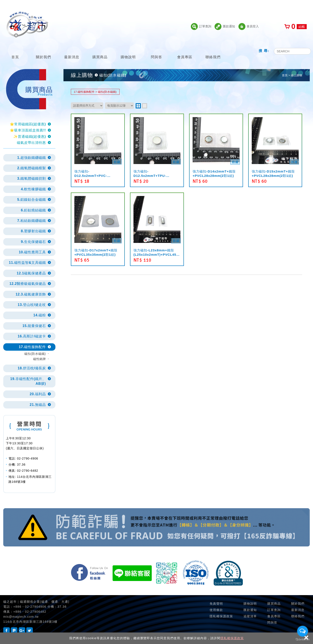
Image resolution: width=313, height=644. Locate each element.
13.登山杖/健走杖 (32, 305)
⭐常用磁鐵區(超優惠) (28, 124)
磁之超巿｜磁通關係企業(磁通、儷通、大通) (36, 602)
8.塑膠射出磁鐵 (33, 231)
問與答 (156, 52)
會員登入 (249, 27)
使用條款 (216, 610)
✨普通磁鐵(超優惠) (30, 137)
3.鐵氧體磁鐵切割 (32, 178)
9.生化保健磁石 (33, 242)
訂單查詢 (201, 27)
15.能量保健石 (34, 326)
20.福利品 (38, 394)
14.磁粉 (40, 315)
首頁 (15, 52)
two (138, 106)
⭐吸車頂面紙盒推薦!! (28, 130)
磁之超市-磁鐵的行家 (27, 25)
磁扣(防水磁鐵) (35, 354)
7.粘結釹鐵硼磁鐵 (32, 221)
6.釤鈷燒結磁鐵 (33, 210)
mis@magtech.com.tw (21, 617)
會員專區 (185, 52)
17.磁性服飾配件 (32, 347)
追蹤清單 (250, 616)
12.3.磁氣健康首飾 (31, 294)
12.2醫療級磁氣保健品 (28, 284)
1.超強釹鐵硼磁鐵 (32, 158)
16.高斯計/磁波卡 (32, 336)
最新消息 (72, 52)
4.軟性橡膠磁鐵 (33, 189)
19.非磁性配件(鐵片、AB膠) (28, 381)
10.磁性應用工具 (32, 252)
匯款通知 (225, 27)
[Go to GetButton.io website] (303, 640)
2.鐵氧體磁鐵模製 (32, 168)
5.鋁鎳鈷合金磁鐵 (32, 200)
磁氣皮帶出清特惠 (31, 143)
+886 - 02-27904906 (30, 607)
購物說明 (128, 52)
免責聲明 (216, 604)
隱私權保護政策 (232, 638)
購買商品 (100, 52)
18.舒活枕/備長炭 (32, 368)
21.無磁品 (38, 405)
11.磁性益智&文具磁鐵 (27, 263)
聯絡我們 (213, 52)
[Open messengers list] (303, 631)
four (145, 106)
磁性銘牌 (39, 359)
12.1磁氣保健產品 (31, 273)
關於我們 (43, 52)
